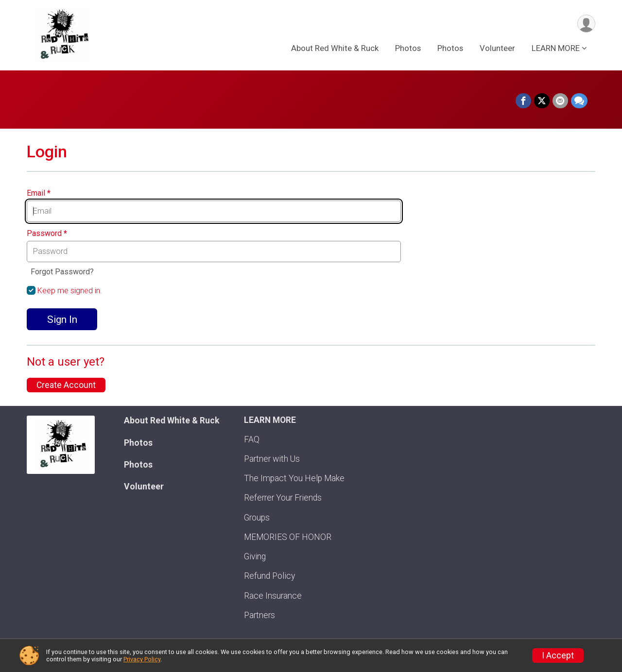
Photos (408, 48)
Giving (255, 556)
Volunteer (497, 48)
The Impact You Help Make (294, 478)
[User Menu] (586, 24)
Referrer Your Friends (283, 498)
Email (39, 193)
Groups (257, 518)
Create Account (66, 385)
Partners (259, 615)
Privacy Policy (142, 659)
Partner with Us (272, 459)
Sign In (62, 319)
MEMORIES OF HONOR (288, 537)
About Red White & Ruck (335, 48)
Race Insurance (273, 596)
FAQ (252, 439)
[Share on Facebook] (523, 101)
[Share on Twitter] (542, 101)
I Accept (558, 655)
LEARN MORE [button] (556, 48)
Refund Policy (269, 576)
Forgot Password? (62, 272)
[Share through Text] (579, 101)
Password (47, 234)
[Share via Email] (560, 101)
